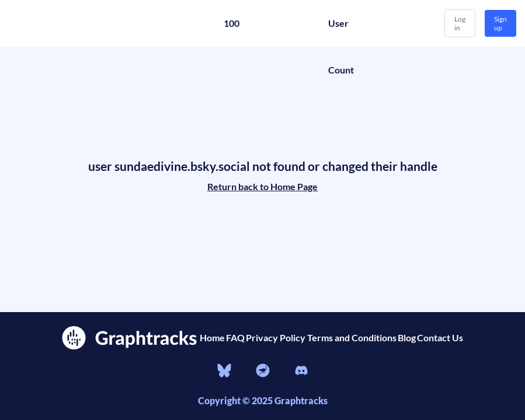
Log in (460, 23)
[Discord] (301, 372)
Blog (407, 337)
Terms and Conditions (352, 337)
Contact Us (440, 337)
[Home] (93, 23)
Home (212, 337)
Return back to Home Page (262, 187)
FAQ (235, 337)
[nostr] (263, 372)
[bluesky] (224, 372)
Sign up (500, 23)
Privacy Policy (276, 337)
